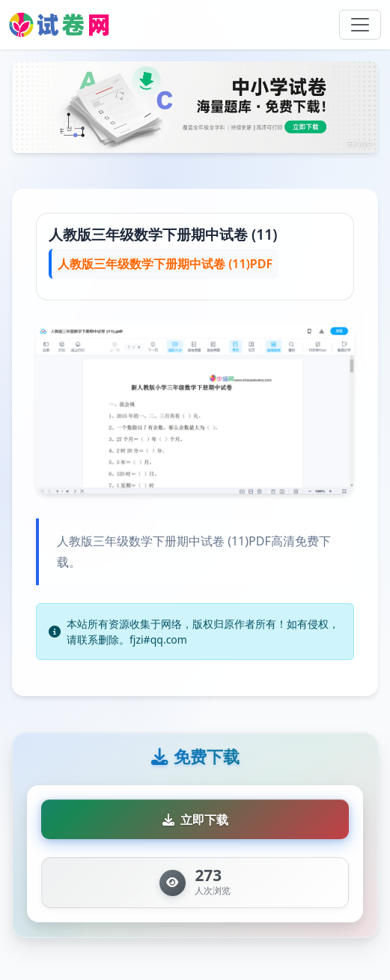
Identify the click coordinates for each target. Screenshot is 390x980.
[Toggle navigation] (360, 25)
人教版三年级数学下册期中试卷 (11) (163, 234)
